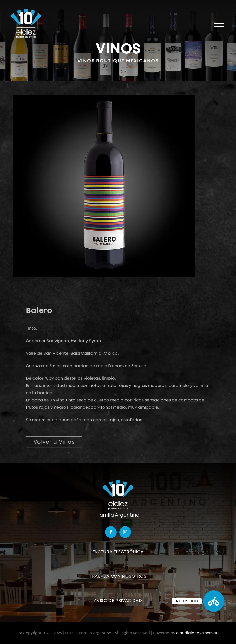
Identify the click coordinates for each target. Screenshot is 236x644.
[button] (214, 601)
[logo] (118, 482)
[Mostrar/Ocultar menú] (219, 24)
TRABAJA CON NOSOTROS (118, 576)
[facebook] (111, 532)
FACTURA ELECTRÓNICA (118, 552)
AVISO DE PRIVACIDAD (118, 601)
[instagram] (125, 532)
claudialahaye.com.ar (197, 633)
